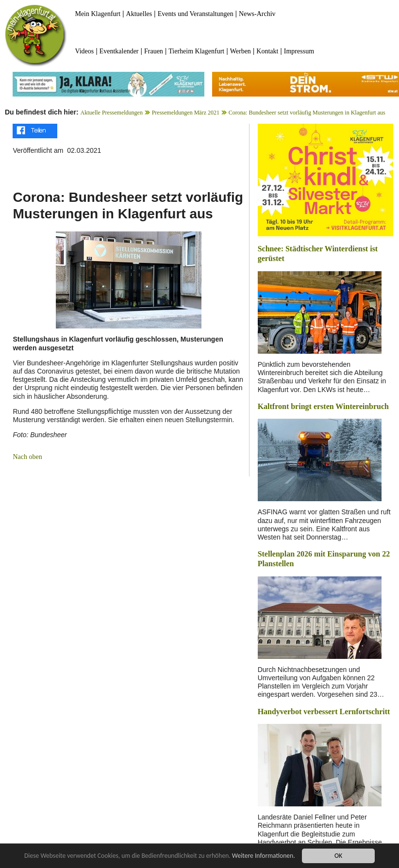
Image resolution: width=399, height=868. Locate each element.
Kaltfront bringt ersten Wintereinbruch (323, 406)
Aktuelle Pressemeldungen (112, 113)
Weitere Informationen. (264, 856)
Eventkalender (119, 51)
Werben (241, 51)
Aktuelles (139, 14)
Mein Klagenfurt (98, 14)
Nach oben (27, 457)
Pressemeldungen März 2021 (186, 113)
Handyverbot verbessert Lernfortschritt (324, 712)
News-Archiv (257, 14)
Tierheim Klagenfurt (196, 51)
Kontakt (267, 51)
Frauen (154, 51)
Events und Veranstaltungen (196, 14)
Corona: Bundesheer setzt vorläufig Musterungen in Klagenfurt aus (307, 113)
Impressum (299, 51)
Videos (84, 51)
